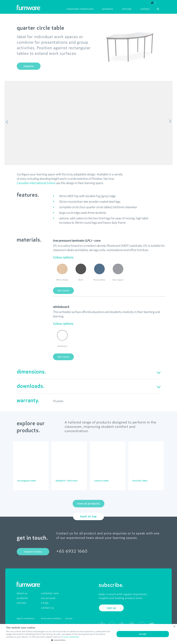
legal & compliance (26, 618)
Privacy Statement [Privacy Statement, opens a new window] (70, 637)
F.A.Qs (45, 603)
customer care (50, 593)
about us (22, 593)
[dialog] (88, 634)
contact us (47, 608)
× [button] (174, 627)
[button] (59, 640)
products (22, 598)
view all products (88, 504)
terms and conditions (51, 618)
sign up (111, 608)
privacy (69, 618)
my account (48, 598)
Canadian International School (36, 183)
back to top (88, 516)
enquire (29, 66)
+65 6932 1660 (72, 551)
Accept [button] (143, 634)
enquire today (33, 552)
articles (21, 603)
